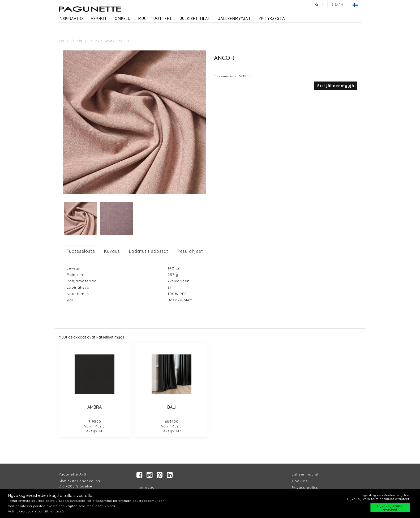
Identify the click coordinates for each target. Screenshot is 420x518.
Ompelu (123, 19)
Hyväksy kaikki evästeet (390, 508)
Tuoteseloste (81, 251)
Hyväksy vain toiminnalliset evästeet (378, 499)
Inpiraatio (146, 487)
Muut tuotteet (155, 19)
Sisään (337, 5)
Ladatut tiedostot (149, 251)
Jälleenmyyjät (234, 19)
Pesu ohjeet (190, 251)
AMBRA (95, 407)
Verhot (99, 19)
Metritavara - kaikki (112, 40)
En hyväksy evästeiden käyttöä (383, 495)
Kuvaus (112, 251)
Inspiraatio (71, 19)
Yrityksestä (272, 19)
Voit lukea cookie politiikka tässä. (36, 511)
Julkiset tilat (195, 19)
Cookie (299, 481)
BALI (172, 407)
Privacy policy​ (305, 487)
